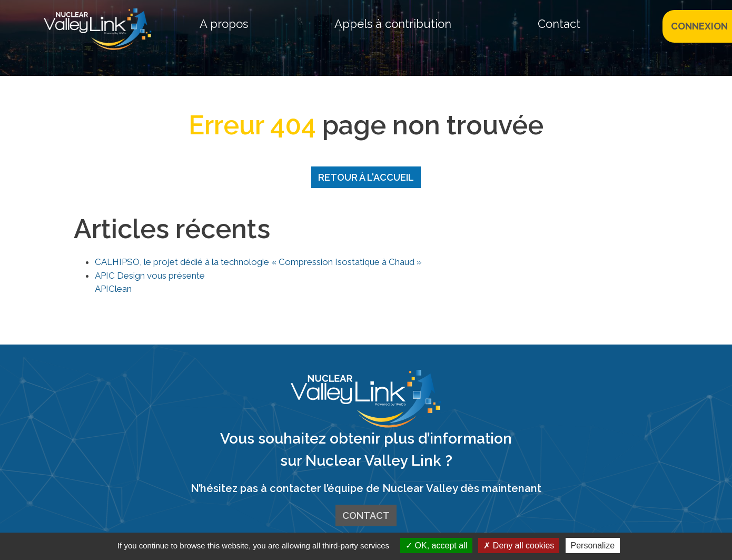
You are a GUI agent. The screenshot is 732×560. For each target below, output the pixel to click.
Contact (559, 24)
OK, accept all (436, 546)
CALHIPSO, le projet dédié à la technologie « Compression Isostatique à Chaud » (258, 262)
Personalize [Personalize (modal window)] (593, 546)
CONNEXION (699, 26)
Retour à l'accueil (366, 177)
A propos (224, 24)
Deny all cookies (519, 546)
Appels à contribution (393, 24)
